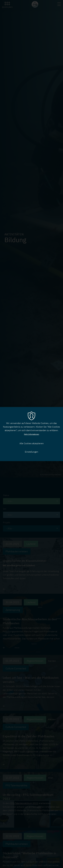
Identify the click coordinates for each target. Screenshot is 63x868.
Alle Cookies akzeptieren (32, 443)
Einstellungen (32, 452)
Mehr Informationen (32, 434)
